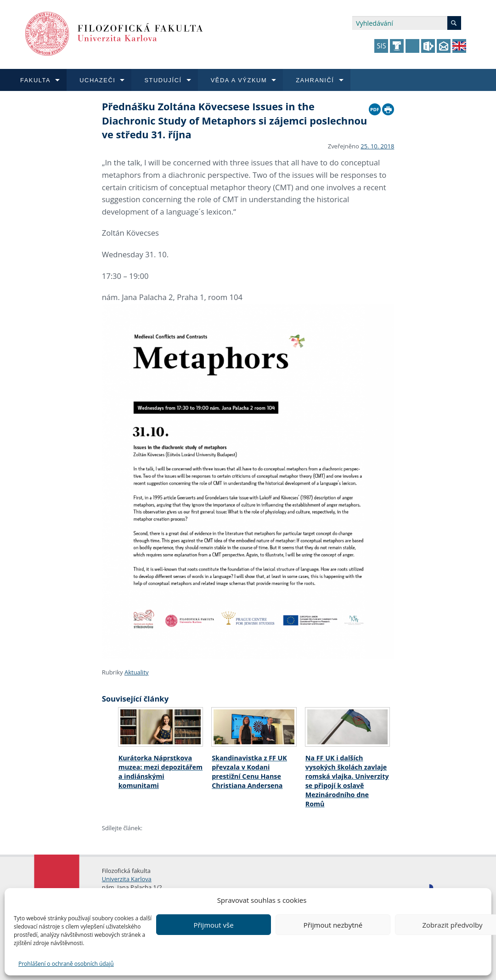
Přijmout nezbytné (333, 925)
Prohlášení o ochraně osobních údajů (66, 964)
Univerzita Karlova (127, 879)
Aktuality (137, 672)
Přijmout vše (213, 925)
